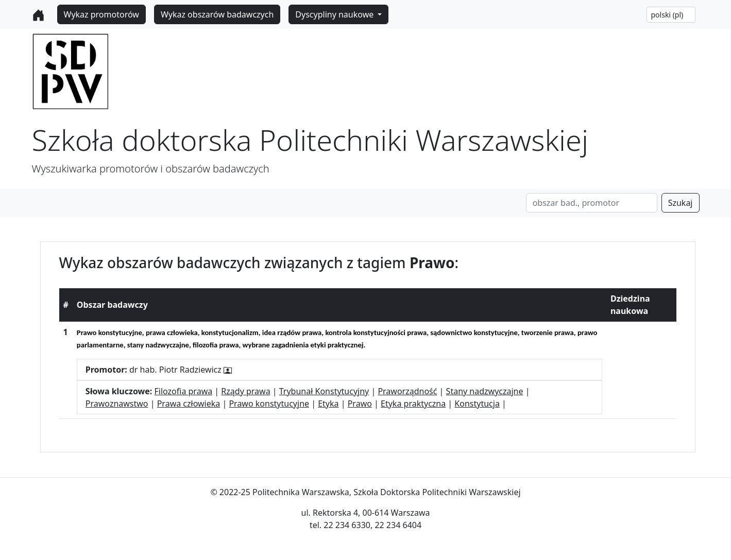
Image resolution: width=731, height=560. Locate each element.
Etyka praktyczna (413, 404)
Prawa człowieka (189, 404)
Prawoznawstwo (117, 404)
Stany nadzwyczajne (485, 391)
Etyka (328, 404)
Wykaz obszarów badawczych (217, 14)
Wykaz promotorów (101, 14)
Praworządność (407, 391)
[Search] (592, 203)
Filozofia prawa (183, 391)
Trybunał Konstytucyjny (324, 391)
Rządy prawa (245, 391)
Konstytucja (477, 404)
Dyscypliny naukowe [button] (335, 14)
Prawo (360, 404)
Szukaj (681, 203)
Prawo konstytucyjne (269, 404)
